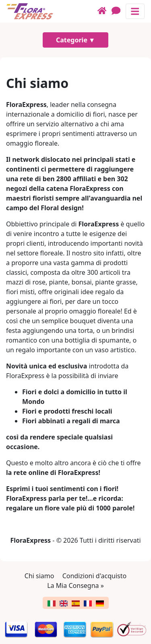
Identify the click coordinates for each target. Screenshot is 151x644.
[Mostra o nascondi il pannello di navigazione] (135, 11)
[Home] (104, 11)
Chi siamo (39, 576)
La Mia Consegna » (75, 585)
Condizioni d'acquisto (95, 576)
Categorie (72, 40)
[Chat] (119, 11)
